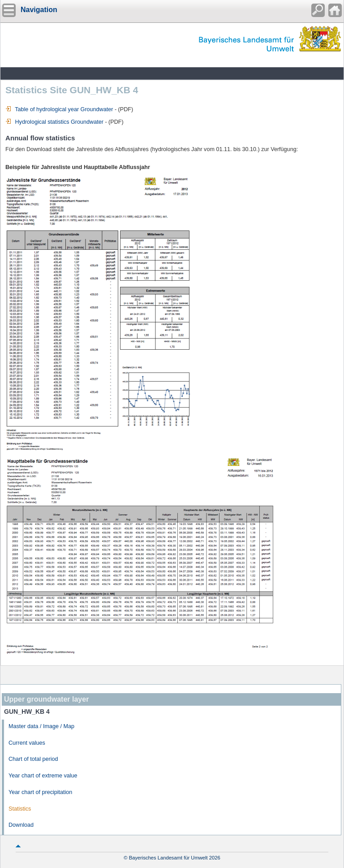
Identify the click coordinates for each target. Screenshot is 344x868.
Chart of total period (33, 759)
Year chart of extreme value (43, 776)
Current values (27, 743)
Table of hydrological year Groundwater (59, 109)
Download (21, 825)
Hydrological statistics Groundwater (54, 122)
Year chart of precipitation (40, 792)
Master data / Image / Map (41, 726)
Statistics (20, 809)
